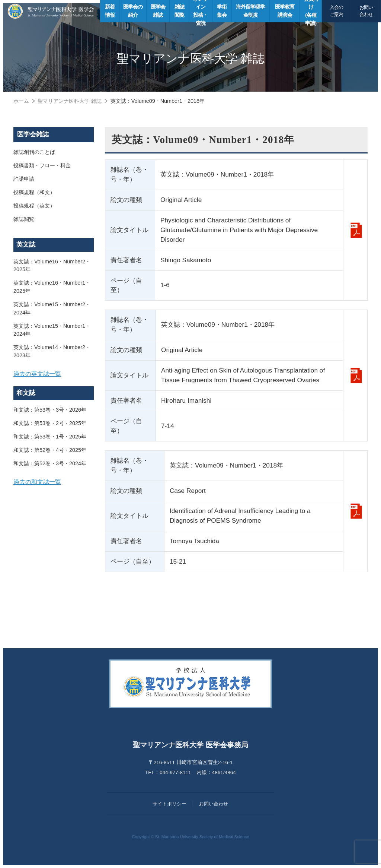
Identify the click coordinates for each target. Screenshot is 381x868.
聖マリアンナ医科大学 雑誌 (70, 101)
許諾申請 (24, 179)
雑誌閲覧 (24, 219)
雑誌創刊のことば (34, 152)
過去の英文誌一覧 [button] (37, 374)
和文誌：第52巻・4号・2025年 (50, 450)
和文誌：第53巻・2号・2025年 (50, 423)
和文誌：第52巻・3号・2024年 (50, 463)
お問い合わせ (366, 11)
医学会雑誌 (33, 134)
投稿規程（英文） (34, 206)
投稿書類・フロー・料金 (42, 165)
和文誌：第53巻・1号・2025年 (50, 437)
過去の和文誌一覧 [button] (37, 482)
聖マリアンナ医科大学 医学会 (51, 11)
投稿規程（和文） (34, 192)
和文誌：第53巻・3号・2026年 (50, 410)
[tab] (54, 374)
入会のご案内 (336, 11)
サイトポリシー (169, 804)
